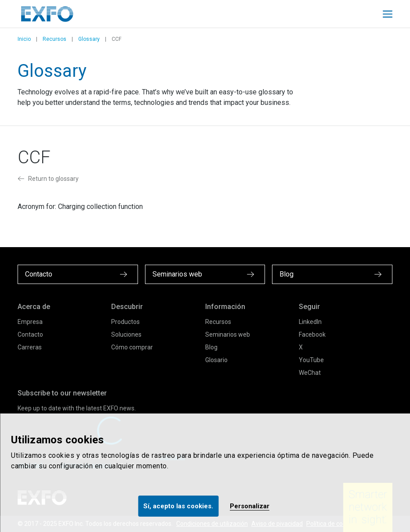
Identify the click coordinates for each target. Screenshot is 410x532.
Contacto (30, 334)
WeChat (310, 373)
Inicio (24, 39)
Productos (125, 322)
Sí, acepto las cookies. (178, 506)
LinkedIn (310, 322)
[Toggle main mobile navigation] (388, 14)
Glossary (89, 39)
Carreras (30, 347)
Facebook (312, 334)
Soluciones (126, 334)
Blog (211, 347)
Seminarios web (228, 334)
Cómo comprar (132, 347)
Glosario (216, 360)
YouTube (311, 360)
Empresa (30, 322)
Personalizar (250, 506)
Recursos (54, 39)
